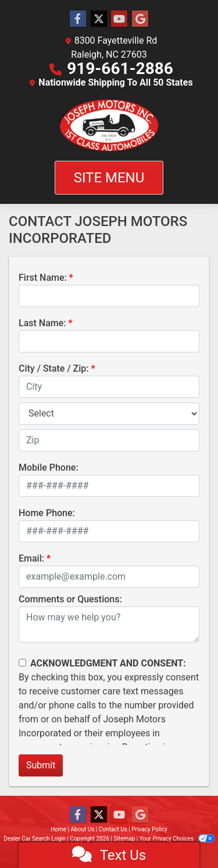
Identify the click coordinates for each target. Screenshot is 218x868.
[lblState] (109, 414)
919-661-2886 (120, 68)
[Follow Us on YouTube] (119, 19)
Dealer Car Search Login (35, 839)
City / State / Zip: (54, 368)
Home (58, 829)
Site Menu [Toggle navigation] (109, 178)
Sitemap (124, 839)
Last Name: (42, 323)
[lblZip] (109, 440)
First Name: (43, 278)
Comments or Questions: (70, 599)
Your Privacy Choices (177, 839)
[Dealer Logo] (109, 125)
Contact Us (113, 829)
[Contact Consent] (22, 663)
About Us (83, 829)
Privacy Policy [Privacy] (149, 829)
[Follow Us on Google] (140, 19)
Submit (41, 765)
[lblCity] (109, 387)
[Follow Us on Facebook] (78, 19)
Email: (31, 558)
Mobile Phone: (49, 467)
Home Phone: (47, 513)
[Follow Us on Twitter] (99, 19)
